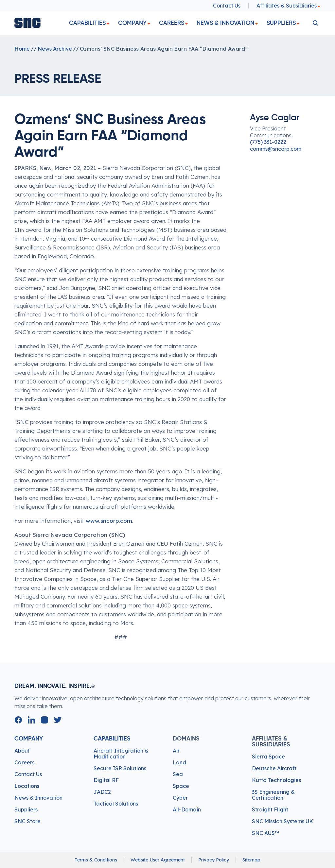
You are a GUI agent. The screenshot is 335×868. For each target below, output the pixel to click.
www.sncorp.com (109, 521)
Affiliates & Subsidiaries (289, 6)
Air (176, 751)
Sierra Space (268, 757)
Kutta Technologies (276, 780)
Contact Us (227, 6)
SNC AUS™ (265, 833)
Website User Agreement (158, 860)
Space (181, 786)
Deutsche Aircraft (274, 768)
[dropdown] (108, 24)
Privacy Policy (214, 860)
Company (132, 23)
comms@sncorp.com (276, 149)
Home (22, 49)
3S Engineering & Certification (273, 795)
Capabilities (87, 23)
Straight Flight (270, 809)
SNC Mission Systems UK (282, 821)
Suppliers (281, 23)
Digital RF (106, 780)
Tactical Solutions (116, 804)
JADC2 (102, 792)
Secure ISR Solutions (120, 768)
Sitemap (251, 860)
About (22, 751)
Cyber (180, 798)
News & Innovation (225, 23)
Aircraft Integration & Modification (121, 754)
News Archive (55, 49)
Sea (178, 774)
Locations (27, 786)
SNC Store (27, 821)
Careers (172, 23)
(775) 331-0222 (268, 142)
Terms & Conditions (96, 860)
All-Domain (187, 809)
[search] (315, 23)
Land (179, 762)
